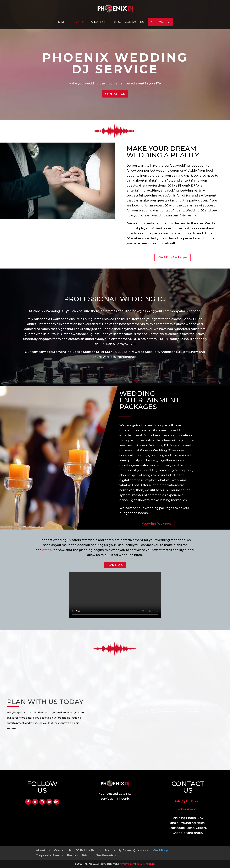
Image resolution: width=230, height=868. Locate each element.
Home (61, 22)
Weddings (161, 850)
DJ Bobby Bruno (88, 850)
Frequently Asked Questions (127, 850)
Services (77, 22)
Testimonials (106, 855)
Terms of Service (146, 864)
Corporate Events (50, 855)
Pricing (87, 855)
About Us (98, 22)
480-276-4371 (161, 22)
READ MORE (115, 565)
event (47, 550)
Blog (117, 22)
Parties (73, 855)
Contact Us (135, 22)
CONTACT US (115, 94)
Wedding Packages (172, 257)
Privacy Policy (127, 864)
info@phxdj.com (188, 801)
